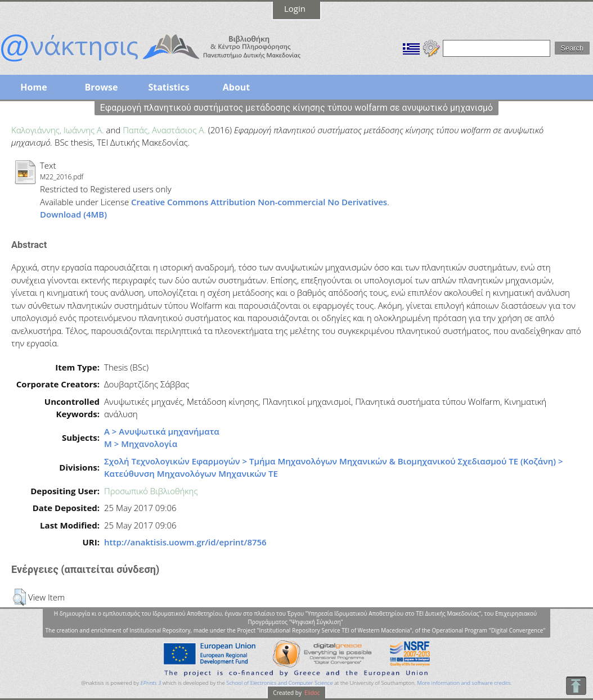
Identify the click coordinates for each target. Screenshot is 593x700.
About (237, 87)
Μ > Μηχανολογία (141, 444)
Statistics (169, 87)
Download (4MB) (73, 214)
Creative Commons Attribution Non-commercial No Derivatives (259, 202)
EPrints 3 (151, 683)
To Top (576, 686)
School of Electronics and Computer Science (279, 683)
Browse (101, 87)
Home (33, 87)
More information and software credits (464, 683)
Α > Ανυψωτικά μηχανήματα (162, 431)
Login (295, 8)
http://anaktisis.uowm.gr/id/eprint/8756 (185, 542)
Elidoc (312, 693)
